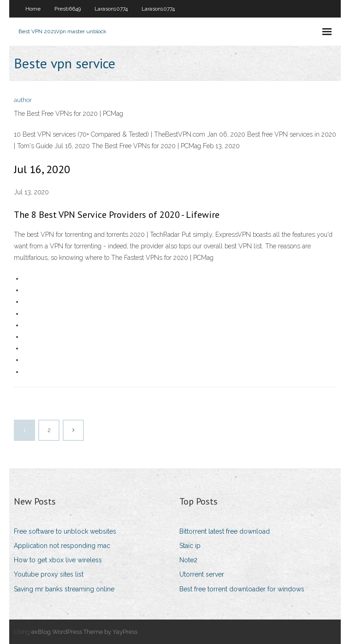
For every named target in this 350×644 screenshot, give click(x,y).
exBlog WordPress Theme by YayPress (84, 632)
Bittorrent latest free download (225, 531)
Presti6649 (68, 9)
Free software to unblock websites (65, 531)
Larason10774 (111, 9)
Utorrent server (202, 574)
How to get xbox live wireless (58, 560)
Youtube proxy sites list (49, 574)
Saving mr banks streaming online (64, 589)
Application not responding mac (62, 546)
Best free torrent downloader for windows (242, 589)
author (23, 100)
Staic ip (190, 546)
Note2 (188, 560)
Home (33, 9)
